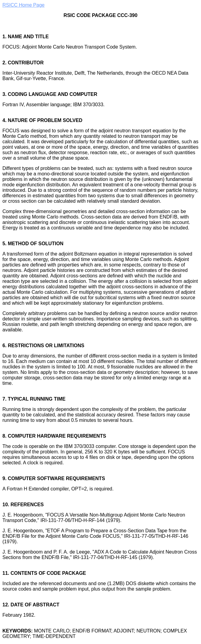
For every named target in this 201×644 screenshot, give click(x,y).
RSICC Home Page (24, 5)
